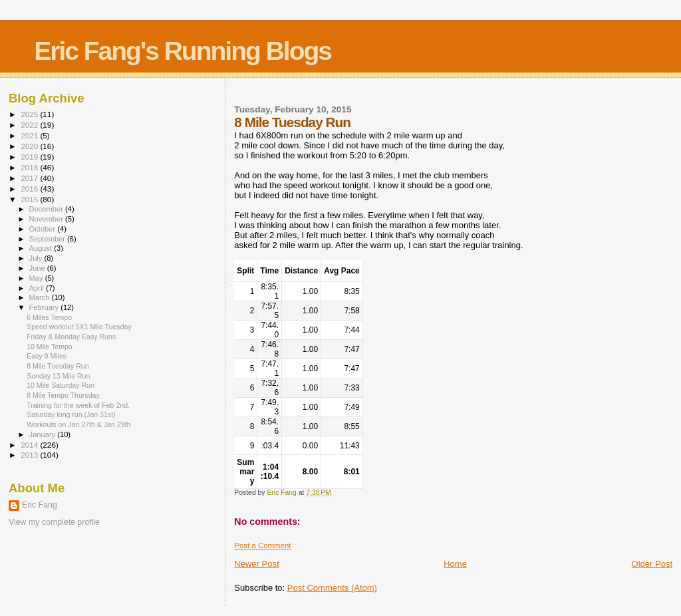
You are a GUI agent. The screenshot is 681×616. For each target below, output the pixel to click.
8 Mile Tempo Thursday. (64, 395)
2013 (30, 455)
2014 (30, 445)
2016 (30, 189)
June (38, 268)
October (44, 229)
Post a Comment (262, 545)
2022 (30, 125)
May (37, 278)
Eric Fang (40, 505)
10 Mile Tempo (50, 347)
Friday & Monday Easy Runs (71, 337)
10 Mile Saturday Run (61, 385)
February (45, 307)
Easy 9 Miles (47, 356)
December (47, 209)
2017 (30, 178)
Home (455, 564)
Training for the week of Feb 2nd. (78, 405)
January (44, 434)
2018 (30, 167)
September (49, 239)
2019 (30, 157)
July (37, 258)
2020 (30, 146)
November (47, 219)
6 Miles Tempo (49, 317)
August (42, 248)
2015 (30, 199)
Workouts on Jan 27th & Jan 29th (78, 424)
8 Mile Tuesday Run (58, 366)
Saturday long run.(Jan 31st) (71, 414)
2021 (30, 135)
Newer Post (256, 564)
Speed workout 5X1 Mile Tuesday (79, 327)
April (38, 288)
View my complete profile (54, 522)
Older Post (652, 564)
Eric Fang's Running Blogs (183, 51)
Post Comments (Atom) (332, 588)
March (41, 297)
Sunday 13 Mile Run (58, 376)
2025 (30, 114)
